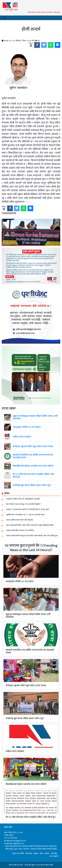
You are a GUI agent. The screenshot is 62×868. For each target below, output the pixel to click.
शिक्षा (41, 854)
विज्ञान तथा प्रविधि (18, 854)
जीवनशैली (29, 854)
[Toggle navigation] (5, 18)
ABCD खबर (49, 865)
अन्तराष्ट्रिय (54, 854)
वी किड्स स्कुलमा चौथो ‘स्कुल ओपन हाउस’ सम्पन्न (33, 447)
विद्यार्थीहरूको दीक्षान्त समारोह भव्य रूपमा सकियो (33, 466)
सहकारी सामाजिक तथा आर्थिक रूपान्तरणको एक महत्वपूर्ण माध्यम (33, 456)
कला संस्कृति (54, 856)
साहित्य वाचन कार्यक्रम (22, 437)
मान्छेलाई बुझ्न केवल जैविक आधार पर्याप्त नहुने (32, 485)
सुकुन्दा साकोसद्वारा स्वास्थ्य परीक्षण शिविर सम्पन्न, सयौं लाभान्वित (35, 417)
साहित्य (47, 854)
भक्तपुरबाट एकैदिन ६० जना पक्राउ (27, 427)
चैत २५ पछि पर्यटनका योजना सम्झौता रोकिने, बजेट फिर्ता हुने (34, 476)
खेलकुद (36, 854)
